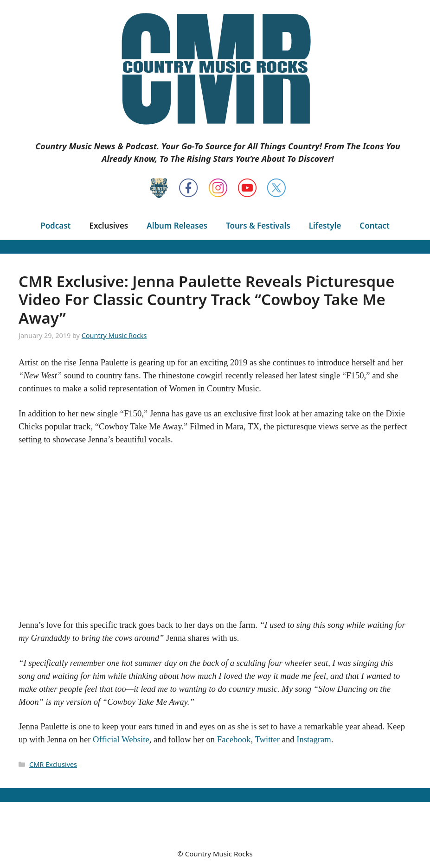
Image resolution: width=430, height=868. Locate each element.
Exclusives (109, 226)
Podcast (55, 226)
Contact (374, 226)
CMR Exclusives (53, 764)
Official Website (121, 739)
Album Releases (177, 226)
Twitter (267, 739)
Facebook (234, 739)
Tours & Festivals (258, 226)
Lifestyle (325, 226)
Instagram (314, 739)
